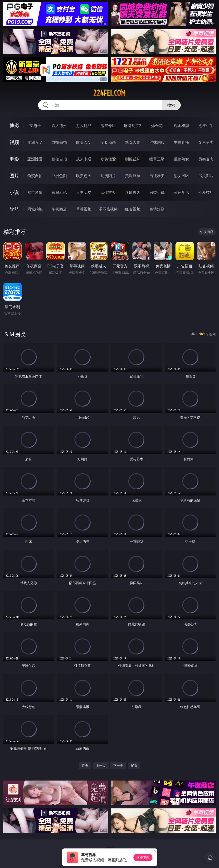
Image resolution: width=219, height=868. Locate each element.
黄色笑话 (181, 192)
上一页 (101, 765)
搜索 (171, 105)
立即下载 (143, 857)
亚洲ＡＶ (35, 142)
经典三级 (157, 159)
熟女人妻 (133, 142)
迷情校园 (133, 192)
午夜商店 (59, 209)
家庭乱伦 (59, 192)
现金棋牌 (181, 126)
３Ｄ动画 (108, 142)
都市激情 (35, 192)
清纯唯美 (157, 176)
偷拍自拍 (59, 159)
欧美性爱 (108, 159)
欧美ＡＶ (84, 142)
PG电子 (35, 126)
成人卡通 (84, 159)
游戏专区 (108, 126)
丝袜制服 (157, 142)
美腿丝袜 (133, 176)
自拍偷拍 (59, 142)
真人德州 (59, 126)
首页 (85, 765)
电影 (14, 159)
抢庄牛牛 (206, 126)
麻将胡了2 (133, 126)
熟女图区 (181, 176)
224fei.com (109, 93)
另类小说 (157, 192)
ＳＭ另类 (206, 142)
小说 (14, 192)
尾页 (134, 765)
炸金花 (157, 126)
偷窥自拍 (35, 176)
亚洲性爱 (35, 159)
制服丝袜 (133, 159)
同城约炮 (35, 209)
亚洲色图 (59, 176)
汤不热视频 (108, 209)
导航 (14, 209)
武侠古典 (108, 192)
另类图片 (206, 176)
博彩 (14, 125)
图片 (14, 176)
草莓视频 (84, 209)
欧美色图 (84, 176)
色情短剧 (157, 209)
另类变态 (206, 159)
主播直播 (181, 142)
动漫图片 (108, 176)
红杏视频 (133, 209)
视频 (14, 142)
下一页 (118, 765)
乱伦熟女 (181, 159)
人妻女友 (84, 192)
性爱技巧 (206, 192)
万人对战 (84, 126)
